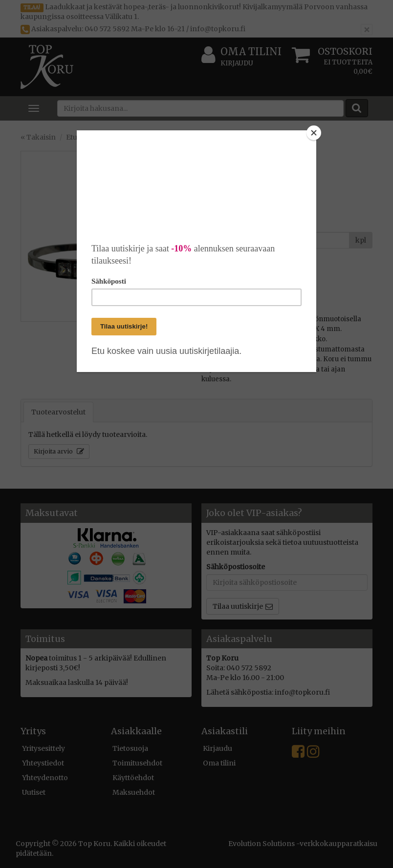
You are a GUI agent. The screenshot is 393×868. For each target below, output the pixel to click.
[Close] (314, 133)
